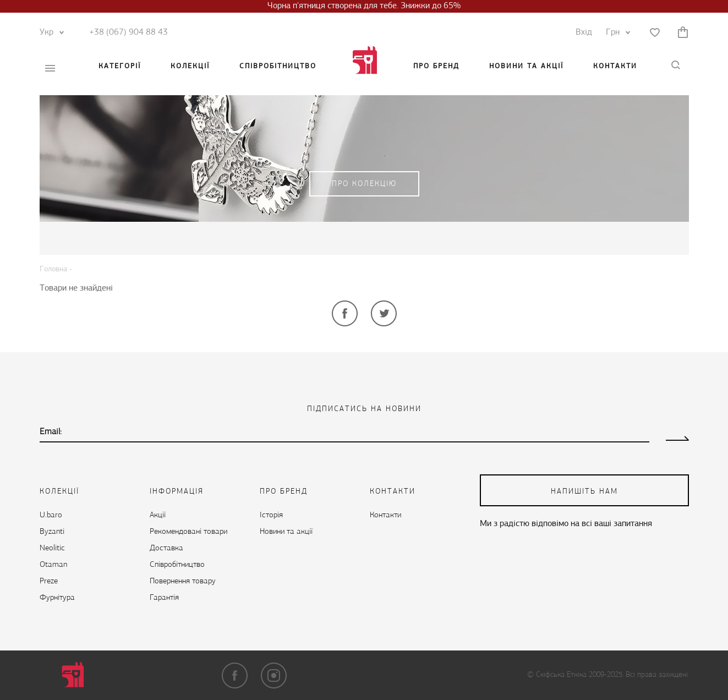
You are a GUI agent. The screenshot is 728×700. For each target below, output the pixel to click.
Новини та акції (526, 66)
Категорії (120, 66)
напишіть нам (584, 492)
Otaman (53, 565)
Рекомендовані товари (188, 532)
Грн (615, 32)
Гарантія (164, 598)
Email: (51, 432)
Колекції (190, 66)
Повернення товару (183, 581)
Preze (49, 581)
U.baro (51, 515)
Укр (49, 32)
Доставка (166, 548)
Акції (158, 515)
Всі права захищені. (657, 675)
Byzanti (52, 532)
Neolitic (52, 548)
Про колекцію (364, 184)
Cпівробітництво (278, 66)
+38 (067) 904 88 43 (128, 32)
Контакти (615, 66)
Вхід (584, 32)
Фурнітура (57, 598)
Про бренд (436, 66)
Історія (271, 515)
